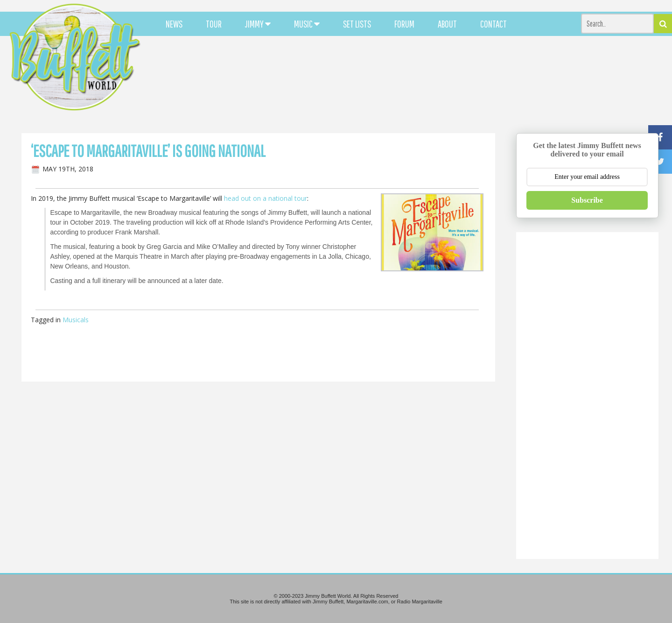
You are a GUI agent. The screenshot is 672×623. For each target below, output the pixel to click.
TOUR (214, 24)
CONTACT (493, 24)
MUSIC (307, 24)
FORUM (404, 24)
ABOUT (447, 24)
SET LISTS (357, 24)
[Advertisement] (413, 84)
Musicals (76, 320)
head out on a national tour (266, 198)
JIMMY (258, 24)
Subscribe (587, 200)
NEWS (174, 24)
